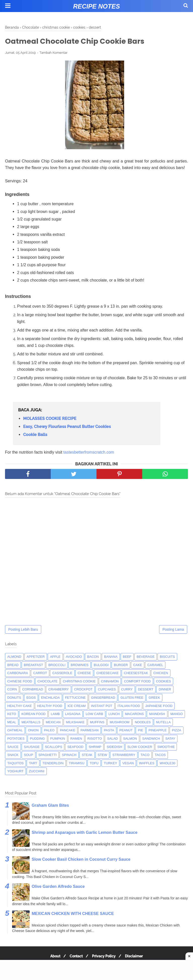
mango (177, 714)
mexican (53, 723)
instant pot (102, 706)
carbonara (18, 673)
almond (14, 657)
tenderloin (53, 764)
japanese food (159, 706)
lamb (55, 714)
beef (127, 657)
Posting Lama (173, 630)
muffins (97, 723)
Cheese (84, 673)
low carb (94, 714)
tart (33, 764)
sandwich (151, 739)
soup (29, 755)
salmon (130, 739)
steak (87, 755)
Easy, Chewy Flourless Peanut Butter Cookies (67, 427)
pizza (177, 731)
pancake (67, 731)
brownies (80, 665)
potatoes (16, 739)
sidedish (114, 747)
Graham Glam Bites (50, 806)
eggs (31, 698)
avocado (74, 657)
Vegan (128, 764)
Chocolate (47, 682)
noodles (143, 723)
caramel (155, 665)
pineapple (158, 731)
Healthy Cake (20, 706)
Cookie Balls (35, 435)
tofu (94, 764)
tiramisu (77, 764)
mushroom (119, 723)
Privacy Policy (105, 957)
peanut (126, 731)
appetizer (36, 657)
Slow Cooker (140, 747)
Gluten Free (132, 698)
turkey (110, 764)
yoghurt (15, 772)
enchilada (50, 698)
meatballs (31, 723)
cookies (163, 682)
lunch (114, 714)
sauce (13, 747)
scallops (54, 747)
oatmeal (15, 731)
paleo (49, 731)
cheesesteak (136, 673)
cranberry (58, 690)
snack (13, 755)
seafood (75, 747)
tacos (160, 755)
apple (55, 657)
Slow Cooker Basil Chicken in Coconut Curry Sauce (81, 860)
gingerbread (103, 698)
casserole (62, 673)
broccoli (57, 665)
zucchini (37, 772)
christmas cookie (79, 682)
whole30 (167, 764)
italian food (129, 706)
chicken (161, 673)
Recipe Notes (96, 6)
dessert (146, 690)
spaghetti (48, 755)
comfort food (137, 682)
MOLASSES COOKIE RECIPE (50, 419)
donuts (14, 698)
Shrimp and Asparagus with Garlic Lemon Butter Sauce (85, 833)
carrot (40, 673)
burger (121, 665)
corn (12, 690)
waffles (147, 764)
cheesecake (107, 673)
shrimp (95, 747)
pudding (37, 739)
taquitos (15, 764)
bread (13, 665)
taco (145, 755)
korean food (33, 714)
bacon (93, 657)
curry (127, 690)
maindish (157, 714)
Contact (75, 957)
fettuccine (75, 698)
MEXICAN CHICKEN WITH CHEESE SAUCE (73, 914)
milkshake (75, 723)
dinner (165, 690)
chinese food (20, 682)
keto (12, 714)
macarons (134, 714)
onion (33, 731)
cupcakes (107, 690)
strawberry (124, 755)
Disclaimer (136, 957)
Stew (103, 755)
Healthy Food (50, 706)
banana (111, 657)
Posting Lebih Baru (23, 630)
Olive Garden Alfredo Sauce (58, 887)
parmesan (89, 731)
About (53, 957)
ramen (76, 739)
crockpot (83, 690)
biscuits (167, 657)
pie (141, 731)
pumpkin (58, 739)
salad (112, 739)
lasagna (73, 714)
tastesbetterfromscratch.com (89, 453)
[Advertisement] (96, 970)
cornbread (33, 690)
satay (170, 739)
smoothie (166, 747)
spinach (69, 755)
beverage (146, 657)
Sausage (32, 747)
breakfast (34, 665)
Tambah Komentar (54, 53)
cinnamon (110, 682)
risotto (95, 739)
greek (154, 698)
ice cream (77, 706)
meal (12, 723)
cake (138, 665)
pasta (109, 731)
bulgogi (101, 665)
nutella (163, 723)
